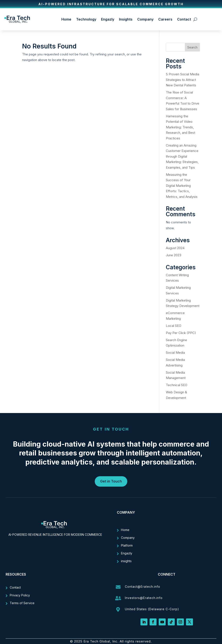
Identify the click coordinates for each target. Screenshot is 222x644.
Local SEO (174, 326)
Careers (165, 19)
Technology (86, 19)
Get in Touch (111, 481)
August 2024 (175, 248)
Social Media (175, 353)
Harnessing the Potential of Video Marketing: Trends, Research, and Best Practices (180, 127)
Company (145, 19)
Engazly (108, 19)
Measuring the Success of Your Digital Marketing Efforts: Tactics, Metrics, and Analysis (182, 186)
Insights (126, 19)
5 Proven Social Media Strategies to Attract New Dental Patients (183, 80)
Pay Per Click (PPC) (181, 333)
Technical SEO (177, 385)
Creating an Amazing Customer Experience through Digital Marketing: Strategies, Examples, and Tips (182, 156)
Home (66, 19)
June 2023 (174, 255)
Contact (184, 19)
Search (192, 47)
